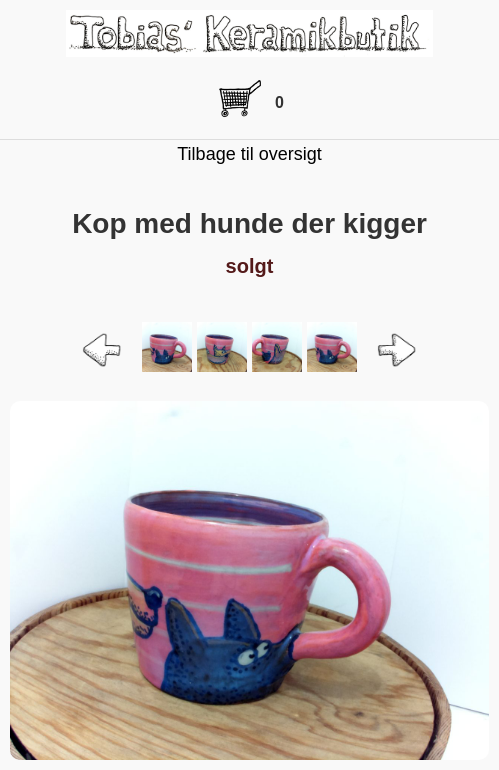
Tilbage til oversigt (249, 154)
